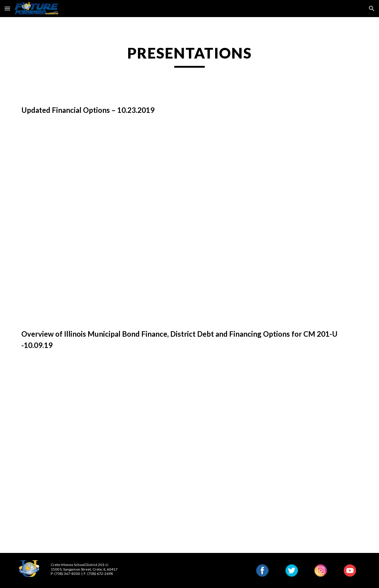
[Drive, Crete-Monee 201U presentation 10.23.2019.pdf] (189, 222)
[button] (7, 8)
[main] (189, 56)
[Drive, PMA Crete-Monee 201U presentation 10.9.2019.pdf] (189, 457)
